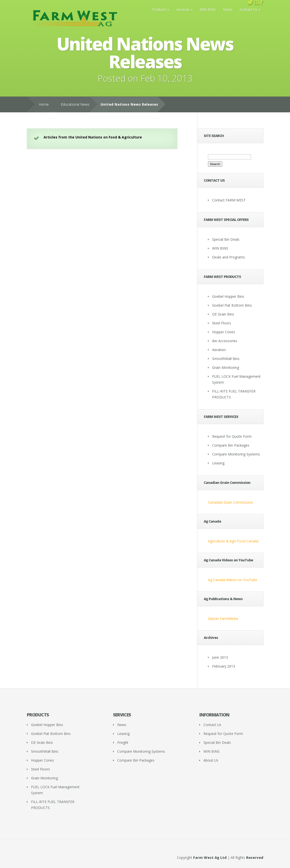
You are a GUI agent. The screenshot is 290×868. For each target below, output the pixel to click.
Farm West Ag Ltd (210, 858)
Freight (123, 742)
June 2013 (220, 657)
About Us (211, 760)
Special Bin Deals (226, 239)
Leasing (218, 463)
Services (183, 10)
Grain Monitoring (226, 367)
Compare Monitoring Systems (236, 454)
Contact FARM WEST (229, 200)
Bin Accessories (225, 341)
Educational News (75, 104)
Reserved (255, 858)
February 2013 (224, 666)
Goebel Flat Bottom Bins (232, 305)
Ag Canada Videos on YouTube (233, 580)
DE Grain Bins (223, 314)
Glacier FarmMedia (223, 619)
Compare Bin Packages (231, 445)
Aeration (219, 350)
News (228, 10)
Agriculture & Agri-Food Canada (233, 541)
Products (159, 10)
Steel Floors (222, 323)
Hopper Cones (224, 332)
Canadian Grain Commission (230, 502)
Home (44, 104)
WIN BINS (208, 10)
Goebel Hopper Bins (228, 296)
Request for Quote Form (232, 436)
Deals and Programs (229, 257)
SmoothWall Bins (226, 359)
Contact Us (249, 10)
